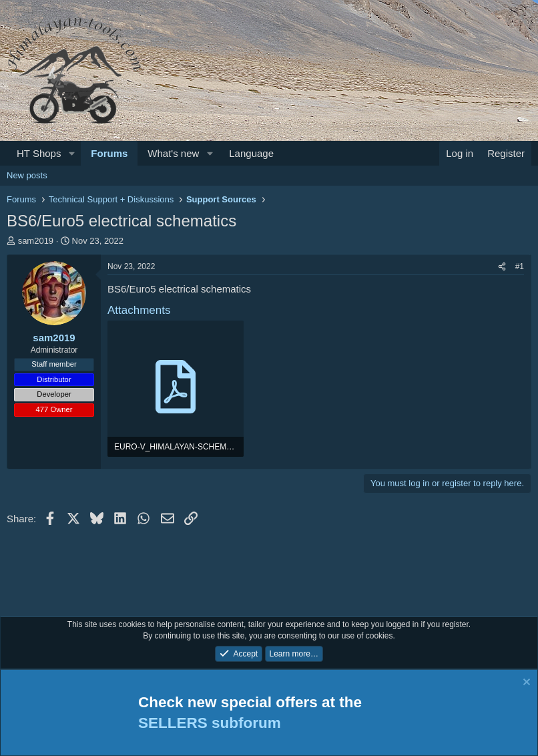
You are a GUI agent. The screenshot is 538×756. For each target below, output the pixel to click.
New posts (27, 175)
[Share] (502, 267)
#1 (520, 266)
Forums (109, 153)
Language (251, 153)
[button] (71, 153)
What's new (173, 153)
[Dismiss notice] (525, 684)
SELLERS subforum (210, 723)
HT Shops (39, 153)
